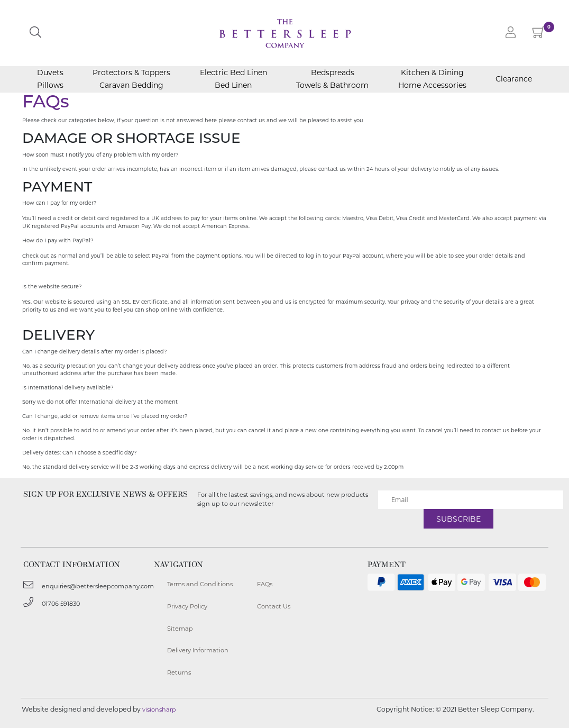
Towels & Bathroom (332, 85)
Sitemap (180, 629)
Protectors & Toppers (131, 73)
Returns (179, 672)
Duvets (50, 73)
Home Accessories (432, 85)
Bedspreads (333, 73)
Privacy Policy (187, 606)
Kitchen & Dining (432, 73)
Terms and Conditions (200, 584)
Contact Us (274, 606)
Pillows (50, 85)
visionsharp (159, 709)
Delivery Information (198, 650)
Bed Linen (233, 85)
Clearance (514, 79)
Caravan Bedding (131, 85)
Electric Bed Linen (233, 73)
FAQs (265, 584)
